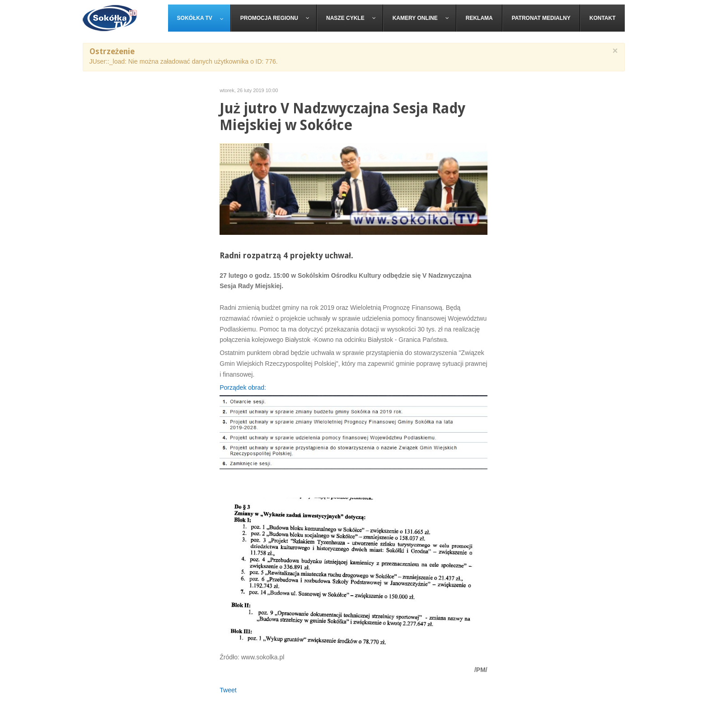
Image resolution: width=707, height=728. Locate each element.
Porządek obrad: (243, 387)
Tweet (228, 690)
